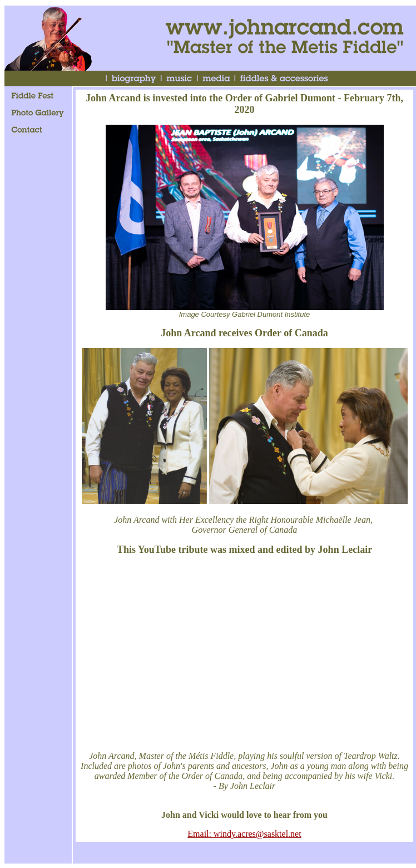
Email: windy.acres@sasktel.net (244, 834)
